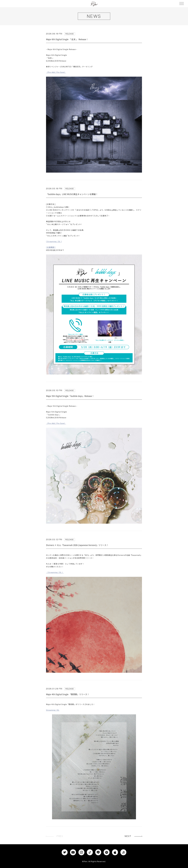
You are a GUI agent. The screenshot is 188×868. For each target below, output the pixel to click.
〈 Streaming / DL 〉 (55, 572)
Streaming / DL (53, 710)
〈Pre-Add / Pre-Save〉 (56, 72)
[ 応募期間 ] (51, 247)
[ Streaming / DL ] (54, 241)
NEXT (128, 836)
